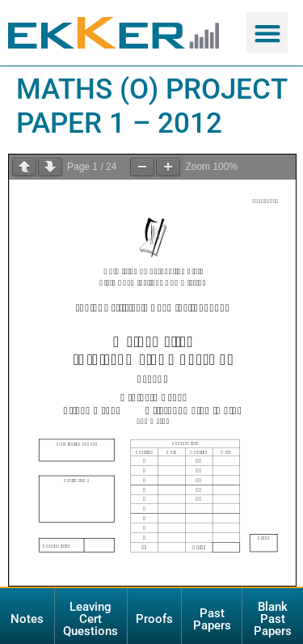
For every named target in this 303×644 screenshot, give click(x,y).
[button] (267, 33)
